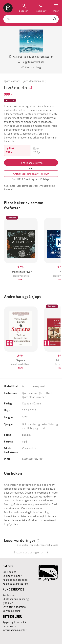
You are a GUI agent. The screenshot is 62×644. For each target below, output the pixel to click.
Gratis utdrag (31, 67)
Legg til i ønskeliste (31, 62)
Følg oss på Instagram (15, 583)
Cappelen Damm (31, 403)
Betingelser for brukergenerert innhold (38, 545)
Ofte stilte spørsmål (14, 607)
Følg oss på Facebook (15, 579)
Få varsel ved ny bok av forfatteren (31, 56)
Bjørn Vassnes (12, 81)
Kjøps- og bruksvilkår (15, 622)
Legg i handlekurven (31, 163)
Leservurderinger (22, 540)
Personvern (9, 626)
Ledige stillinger (12, 575)
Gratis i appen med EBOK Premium (31, 174)
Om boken (13, 473)
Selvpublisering (11, 610)
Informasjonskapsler (14, 630)
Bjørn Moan (28, 81)
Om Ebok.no (9, 572)
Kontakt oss (10, 595)
